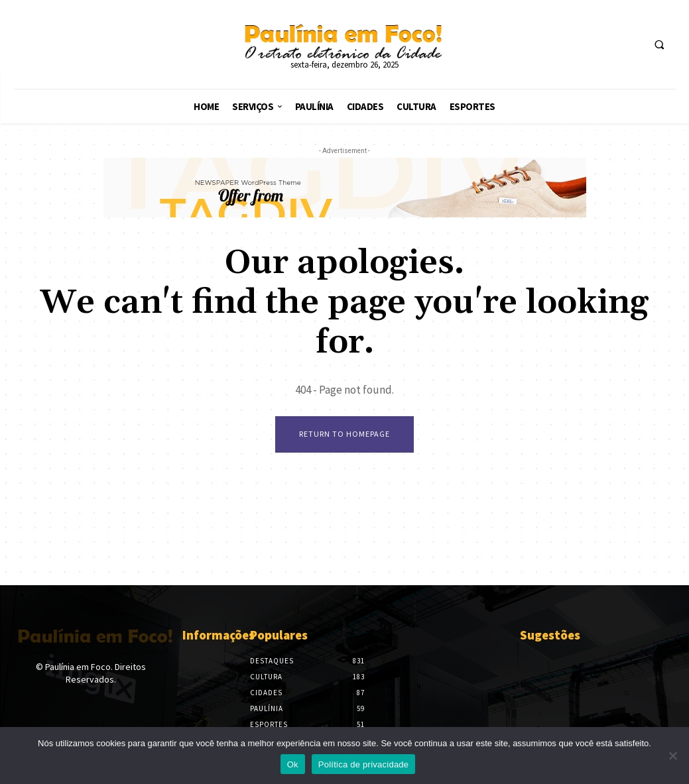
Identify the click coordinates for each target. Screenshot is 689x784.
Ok (293, 764)
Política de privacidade (364, 764)
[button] (659, 45)
